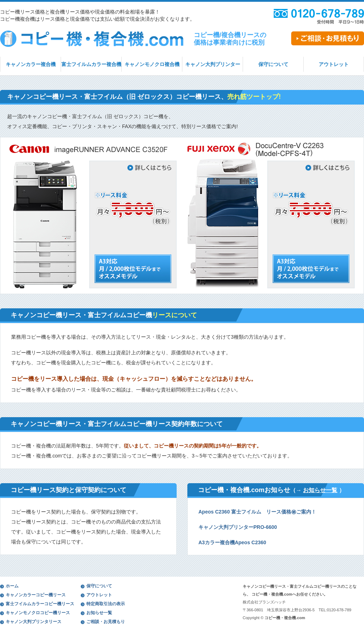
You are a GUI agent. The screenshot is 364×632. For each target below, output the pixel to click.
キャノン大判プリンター (213, 64)
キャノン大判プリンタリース (34, 622)
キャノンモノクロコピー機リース (38, 613)
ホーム (12, 586)
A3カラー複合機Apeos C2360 (232, 542)
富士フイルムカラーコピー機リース (40, 604)
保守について (273, 64)
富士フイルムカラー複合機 (91, 64)
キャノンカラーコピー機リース (36, 595)
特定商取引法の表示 (106, 604)
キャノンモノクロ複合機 (152, 64)
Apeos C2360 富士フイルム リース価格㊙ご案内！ (257, 512)
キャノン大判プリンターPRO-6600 (238, 527)
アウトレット (334, 64)
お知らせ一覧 (320, 490)
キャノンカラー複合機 (31, 64)
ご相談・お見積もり (106, 622)
